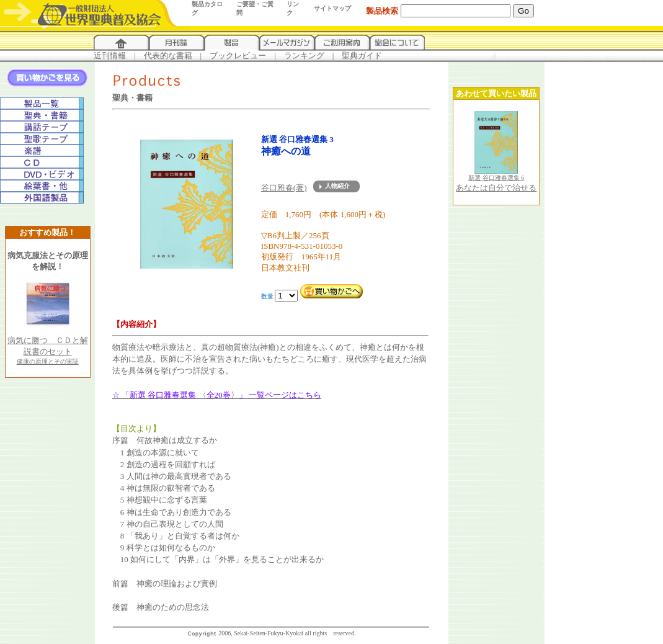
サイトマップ (332, 8)
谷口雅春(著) (284, 188)
